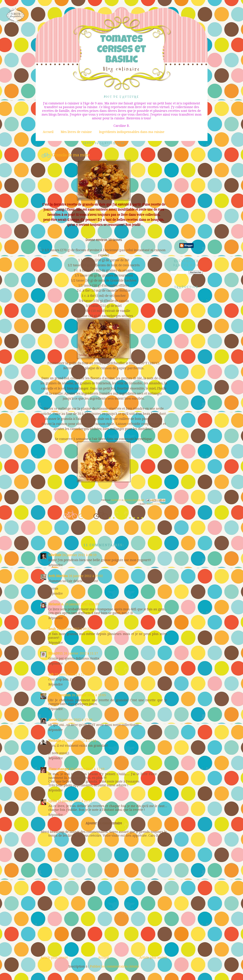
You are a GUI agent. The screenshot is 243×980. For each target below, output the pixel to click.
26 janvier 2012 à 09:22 (74, 629)
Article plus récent (54, 958)
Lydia (53, 801)
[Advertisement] (104, 931)
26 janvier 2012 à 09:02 (86, 576)
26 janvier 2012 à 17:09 (75, 720)
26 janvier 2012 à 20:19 (75, 801)
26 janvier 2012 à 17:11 (79, 741)
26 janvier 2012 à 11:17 (81, 653)
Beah (52, 629)
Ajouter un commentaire (104, 823)
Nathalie (55, 741)
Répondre (56, 565)
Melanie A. (56, 604)
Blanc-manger (59, 769)
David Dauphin (59, 695)
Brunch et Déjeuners (156, 504)
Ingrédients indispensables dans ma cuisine (132, 132)
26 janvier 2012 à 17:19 (87, 769)
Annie (53, 720)
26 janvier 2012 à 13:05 (89, 695)
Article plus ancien (153, 958)
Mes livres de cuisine (76, 132)
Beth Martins (58, 576)
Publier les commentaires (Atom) (114, 966)
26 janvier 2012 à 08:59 (79, 555)
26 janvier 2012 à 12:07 (72, 674)
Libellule (55, 555)
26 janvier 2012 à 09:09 (82, 604)
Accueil (48, 132)
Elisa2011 (56, 653)
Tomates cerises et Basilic (121, 50)
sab (51, 674)
